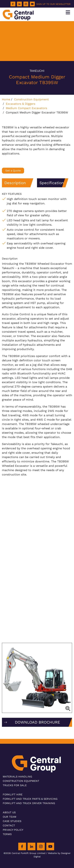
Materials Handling (17, 777)
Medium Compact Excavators (26, 108)
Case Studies (12, 821)
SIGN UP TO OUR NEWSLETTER (53, 4)
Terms (7, 834)
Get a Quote (13, 171)
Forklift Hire (13, 794)
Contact (9, 825)
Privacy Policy (13, 830)
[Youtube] (32, 4)
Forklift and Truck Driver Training (29, 803)
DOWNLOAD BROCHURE (37, 722)
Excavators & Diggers (21, 104)
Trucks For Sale (15, 785)
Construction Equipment (31, 99)
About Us (9, 812)
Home (6, 99)
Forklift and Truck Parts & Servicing (30, 799)
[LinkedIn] (19, 4)
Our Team (10, 817)
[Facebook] (13, 4)
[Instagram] (26, 4)
